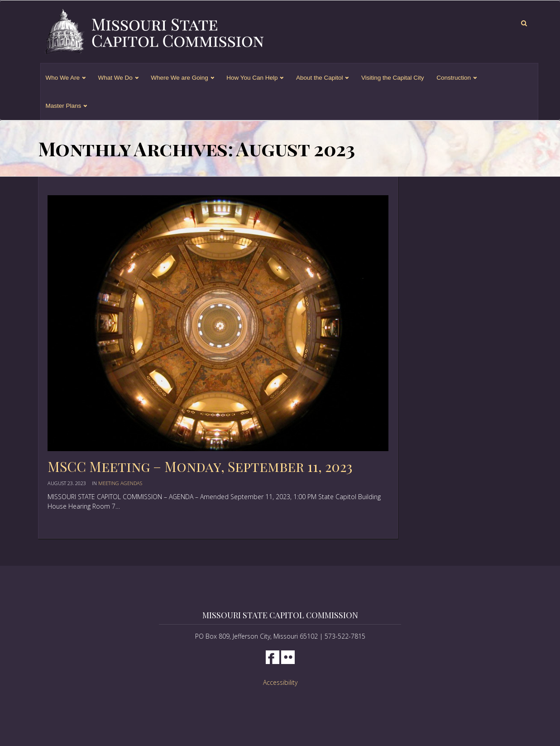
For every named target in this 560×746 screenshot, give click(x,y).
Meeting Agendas (120, 483)
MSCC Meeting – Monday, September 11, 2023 (200, 467)
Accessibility (280, 682)
